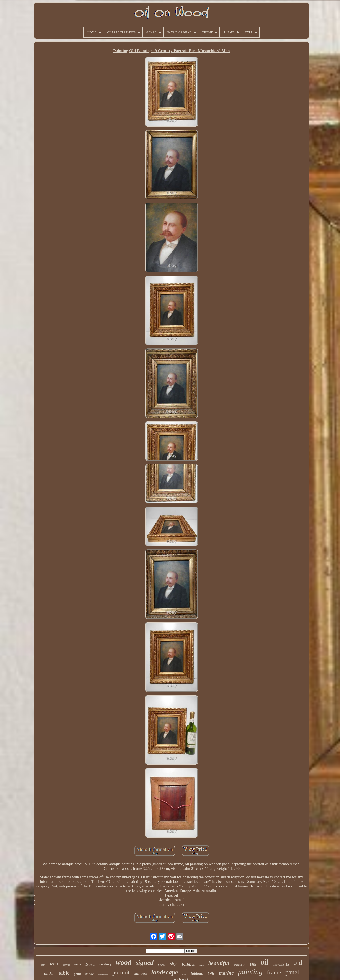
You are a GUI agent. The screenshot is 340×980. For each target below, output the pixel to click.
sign (174, 964)
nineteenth (103, 975)
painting (250, 972)
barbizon (189, 964)
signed (145, 963)
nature (90, 974)
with (184, 975)
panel (292, 972)
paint (77, 974)
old (298, 962)
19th (253, 964)
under (49, 973)
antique (140, 973)
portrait (121, 972)
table (64, 973)
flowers (90, 965)
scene (54, 964)
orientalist (239, 965)
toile (211, 973)
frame (274, 972)
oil (264, 962)
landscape (164, 972)
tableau (197, 973)
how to (162, 965)
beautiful (219, 963)
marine (226, 973)
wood (124, 962)
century (105, 964)
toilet (202, 965)
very (78, 964)
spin (43, 965)
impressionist (281, 965)
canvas (66, 965)
